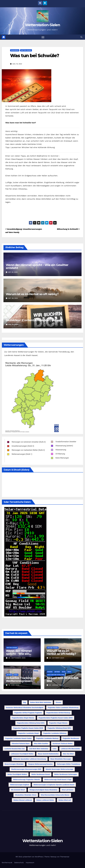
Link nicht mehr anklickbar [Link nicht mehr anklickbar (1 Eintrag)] (39, 749)
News (16, 675)
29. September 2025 (17, 658)
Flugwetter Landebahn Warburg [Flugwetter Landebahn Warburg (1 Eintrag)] (47, 738)
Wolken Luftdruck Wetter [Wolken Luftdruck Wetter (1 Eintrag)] (45, 800)
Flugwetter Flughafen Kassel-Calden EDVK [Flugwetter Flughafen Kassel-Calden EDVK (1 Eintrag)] (28, 728)
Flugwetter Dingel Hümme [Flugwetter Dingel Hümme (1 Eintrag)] (58, 723)
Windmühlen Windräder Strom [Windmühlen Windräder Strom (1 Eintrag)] (26, 795)
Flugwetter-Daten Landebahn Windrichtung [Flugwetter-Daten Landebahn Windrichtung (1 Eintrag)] (63, 708)
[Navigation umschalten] (43, 37)
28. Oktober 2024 (57, 658)
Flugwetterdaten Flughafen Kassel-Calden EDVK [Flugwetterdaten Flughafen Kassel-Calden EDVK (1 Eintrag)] (56, 718)
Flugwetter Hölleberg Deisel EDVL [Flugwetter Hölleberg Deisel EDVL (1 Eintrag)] (59, 728)
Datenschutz (19, 863)
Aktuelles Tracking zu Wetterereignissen (21, 679)
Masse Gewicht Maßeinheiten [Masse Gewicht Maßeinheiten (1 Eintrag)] (48, 754)
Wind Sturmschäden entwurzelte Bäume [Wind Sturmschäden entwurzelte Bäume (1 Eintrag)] (55, 795)
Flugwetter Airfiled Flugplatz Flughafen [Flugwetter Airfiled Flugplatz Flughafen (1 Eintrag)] (28, 713)
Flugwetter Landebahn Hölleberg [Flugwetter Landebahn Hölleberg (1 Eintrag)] (55, 733)
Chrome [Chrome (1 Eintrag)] (58, 703)
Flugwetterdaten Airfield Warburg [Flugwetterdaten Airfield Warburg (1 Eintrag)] (58, 713)
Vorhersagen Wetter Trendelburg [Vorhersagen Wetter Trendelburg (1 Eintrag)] (68, 764)
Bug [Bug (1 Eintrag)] (25, 703)
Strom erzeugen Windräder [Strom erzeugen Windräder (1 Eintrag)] (14, 764)
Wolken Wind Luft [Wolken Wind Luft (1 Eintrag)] (65, 800)
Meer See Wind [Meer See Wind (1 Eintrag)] (68, 754)
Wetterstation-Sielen (42, 25)
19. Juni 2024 (14, 685)
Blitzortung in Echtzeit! (68, 229)
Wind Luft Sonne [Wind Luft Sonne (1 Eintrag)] (67, 790)
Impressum (30, 863)
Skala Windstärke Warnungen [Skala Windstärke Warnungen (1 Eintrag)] (61, 759)
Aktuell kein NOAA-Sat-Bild (63, 679)
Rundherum (15, 50)
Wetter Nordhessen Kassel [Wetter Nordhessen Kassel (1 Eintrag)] (41, 774)
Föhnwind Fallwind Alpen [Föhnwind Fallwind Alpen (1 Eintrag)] (21, 744)
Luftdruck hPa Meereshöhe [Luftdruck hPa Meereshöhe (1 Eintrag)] (70, 749)
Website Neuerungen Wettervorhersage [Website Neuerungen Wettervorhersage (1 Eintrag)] (59, 769)
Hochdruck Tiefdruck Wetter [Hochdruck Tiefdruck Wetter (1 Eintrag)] (63, 744)
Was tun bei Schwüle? (35, 56)
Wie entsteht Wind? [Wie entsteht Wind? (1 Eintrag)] (18, 790)
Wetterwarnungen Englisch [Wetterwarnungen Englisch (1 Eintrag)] (20, 785)
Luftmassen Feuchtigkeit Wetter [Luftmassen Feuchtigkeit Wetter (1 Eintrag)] (22, 754)
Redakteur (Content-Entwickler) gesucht (34, 320)
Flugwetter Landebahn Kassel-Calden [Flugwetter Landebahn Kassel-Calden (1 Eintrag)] (19, 738)
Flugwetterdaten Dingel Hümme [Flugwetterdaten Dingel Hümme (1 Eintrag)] (23, 718)
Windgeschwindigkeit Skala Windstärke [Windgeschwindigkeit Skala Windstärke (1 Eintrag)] (43, 790)
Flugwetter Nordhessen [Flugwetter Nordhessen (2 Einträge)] (71, 738)
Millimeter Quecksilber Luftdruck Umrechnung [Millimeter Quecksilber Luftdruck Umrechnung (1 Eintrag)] (30, 759)
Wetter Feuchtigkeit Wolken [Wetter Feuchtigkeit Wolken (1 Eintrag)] (17, 774)
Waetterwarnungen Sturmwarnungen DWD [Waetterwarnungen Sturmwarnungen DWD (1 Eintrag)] (26, 769)
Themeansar (65, 857)
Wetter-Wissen (26, 50)
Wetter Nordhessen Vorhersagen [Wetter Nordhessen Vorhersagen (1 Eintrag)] (66, 774)
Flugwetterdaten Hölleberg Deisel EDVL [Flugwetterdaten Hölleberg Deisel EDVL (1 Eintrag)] (31, 723)
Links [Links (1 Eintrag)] (55, 749)
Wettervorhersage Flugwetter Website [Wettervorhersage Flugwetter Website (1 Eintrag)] (26, 780)
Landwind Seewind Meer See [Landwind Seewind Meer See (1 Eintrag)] (15, 749)
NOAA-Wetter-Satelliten (56, 675)
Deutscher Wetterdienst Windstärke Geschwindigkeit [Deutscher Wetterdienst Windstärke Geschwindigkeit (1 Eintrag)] (25, 708)
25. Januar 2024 (56, 685)
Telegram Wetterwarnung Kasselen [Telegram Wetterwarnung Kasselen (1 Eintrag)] (40, 764)
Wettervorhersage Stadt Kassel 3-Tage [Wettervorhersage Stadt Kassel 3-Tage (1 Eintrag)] (58, 780)
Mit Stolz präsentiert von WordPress (30, 857)
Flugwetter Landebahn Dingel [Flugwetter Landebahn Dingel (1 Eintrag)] (28, 733)
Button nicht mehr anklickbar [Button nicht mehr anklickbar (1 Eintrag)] (41, 703)
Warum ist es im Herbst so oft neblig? (32, 294)
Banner (50, 672)
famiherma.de (7, 863)
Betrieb (9, 675)
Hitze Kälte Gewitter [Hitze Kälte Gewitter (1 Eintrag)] (41, 744)
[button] (81, 37)
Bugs (64, 672)
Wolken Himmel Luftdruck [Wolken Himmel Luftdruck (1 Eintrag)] (23, 800)
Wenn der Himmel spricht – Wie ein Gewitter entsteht (37, 266)
